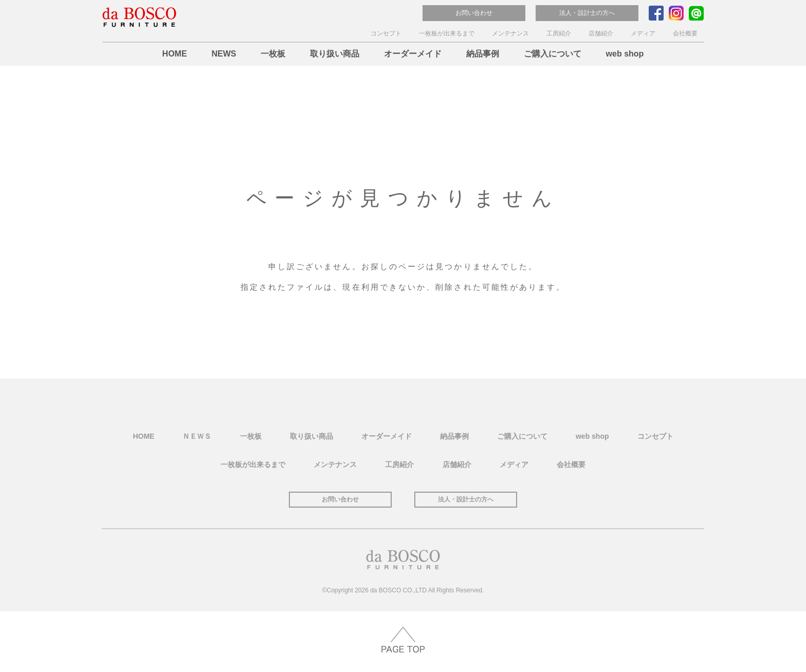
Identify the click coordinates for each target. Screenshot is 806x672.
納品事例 (483, 54)
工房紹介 (559, 33)
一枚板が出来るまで (447, 33)
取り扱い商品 (335, 54)
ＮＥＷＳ (197, 436)
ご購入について (553, 54)
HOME (175, 54)
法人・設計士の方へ (587, 13)
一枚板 (273, 54)
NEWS (224, 54)
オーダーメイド (413, 54)
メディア (643, 33)
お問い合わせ (474, 13)
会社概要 (685, 33)
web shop (625, 54)
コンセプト (386, 33)
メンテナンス (510, 33)
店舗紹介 (601, 33)
